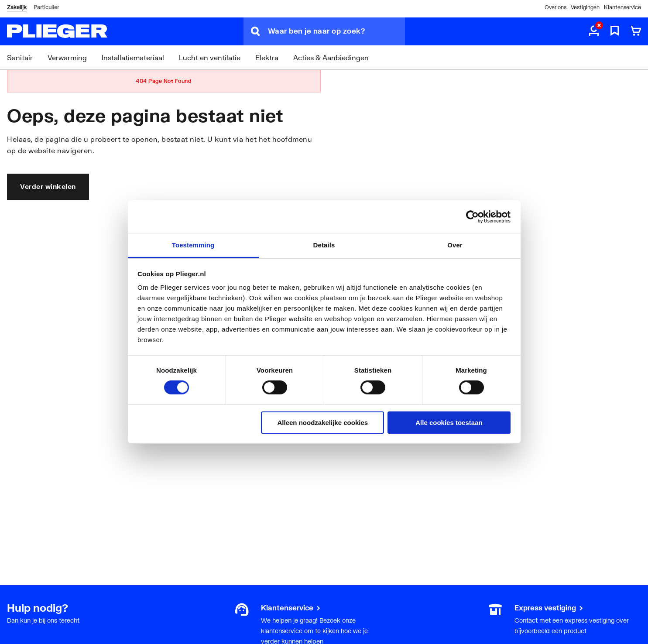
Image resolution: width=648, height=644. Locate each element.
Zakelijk (17, 7)
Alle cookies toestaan (449, 423)
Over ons (555, 7)
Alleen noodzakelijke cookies (323, 423)
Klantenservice (622, 7)
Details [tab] (324, 245)
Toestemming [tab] (193, 245)
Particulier (46, 7)
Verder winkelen (48, 186)
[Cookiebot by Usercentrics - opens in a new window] (472, 216)
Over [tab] (455, 245)
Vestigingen (585, 7)
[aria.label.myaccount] (594, 31)
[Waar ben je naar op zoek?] (336, 31)
